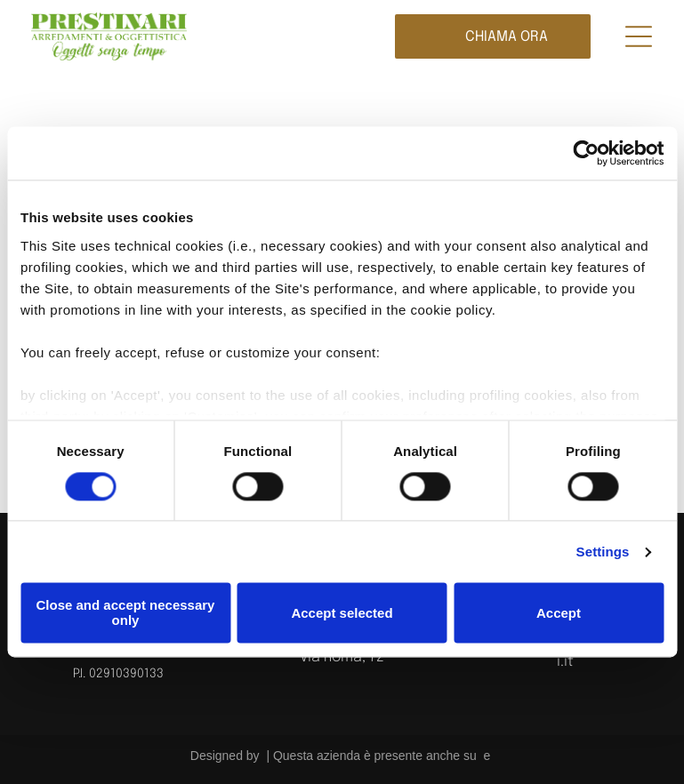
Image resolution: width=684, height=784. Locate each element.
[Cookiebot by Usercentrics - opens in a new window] (586, 153)
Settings (603, 552)
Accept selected (342, 613)
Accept (559, 613)
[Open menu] (639, 36)
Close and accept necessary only (126, 613)
